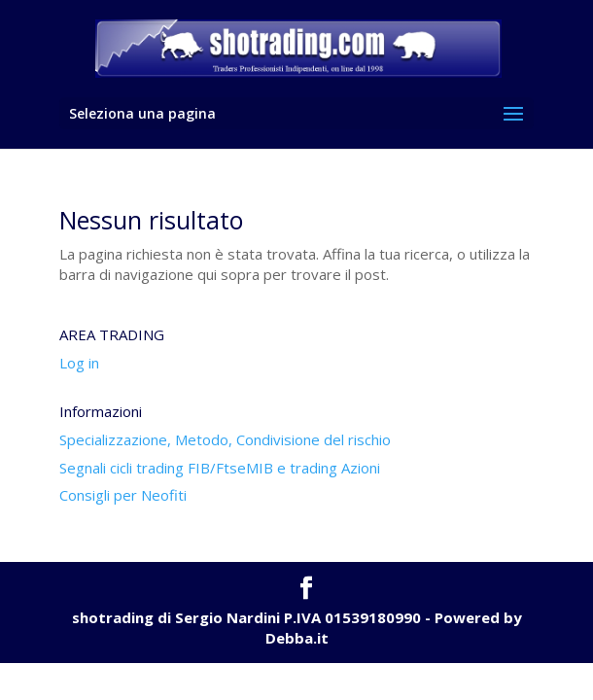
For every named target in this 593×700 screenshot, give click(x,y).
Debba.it (297, 638)
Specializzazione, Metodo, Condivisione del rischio (225, 439)
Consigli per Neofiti (123, 495)
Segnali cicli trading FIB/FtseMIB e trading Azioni (220, 468)
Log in (79, 363)
